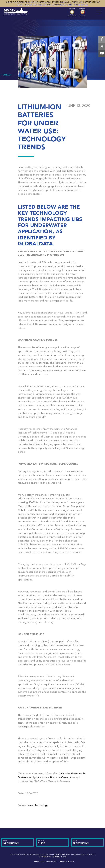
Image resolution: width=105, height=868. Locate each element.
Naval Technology (38, 805)
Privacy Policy (67, 862)
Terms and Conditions (45, 862)
